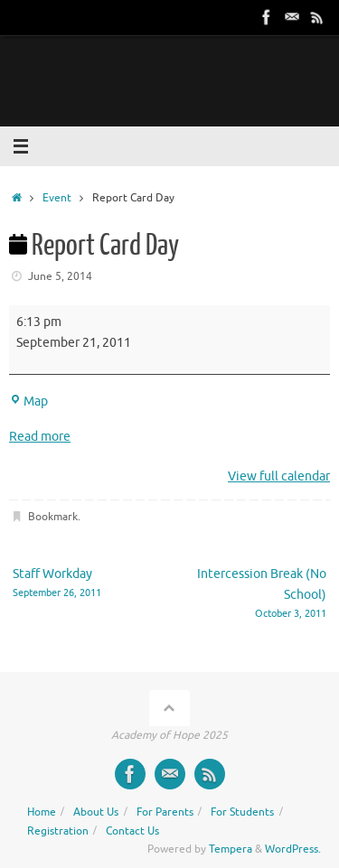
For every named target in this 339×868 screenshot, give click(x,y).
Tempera (231, 849)
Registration (58, 831)
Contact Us (132, 831)
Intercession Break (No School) (255, 594)
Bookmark (53, 517)
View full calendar (279, 476)
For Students (242, 812)
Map (28, 401)
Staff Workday (85, 584)
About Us (96, 812)
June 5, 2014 (60, 276)
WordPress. (293, 849)
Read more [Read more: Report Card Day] (40, 437)
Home (42, 812)
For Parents (165, 812)
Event (57, 198)
